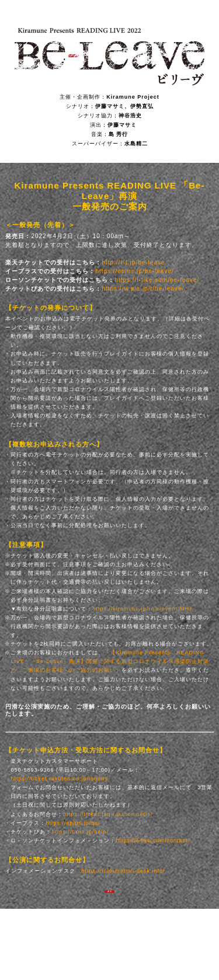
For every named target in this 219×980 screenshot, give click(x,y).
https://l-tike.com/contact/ (153, 841)
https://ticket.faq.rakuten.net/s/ (108, 814)
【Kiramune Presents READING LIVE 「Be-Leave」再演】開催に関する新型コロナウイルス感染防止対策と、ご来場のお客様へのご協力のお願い (110, 661)
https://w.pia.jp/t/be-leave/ (143, 289)
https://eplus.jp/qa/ (73, 823)
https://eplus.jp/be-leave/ (134, 271)
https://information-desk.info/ (123, 871)
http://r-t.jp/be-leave (133, 262)
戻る (110, 896)
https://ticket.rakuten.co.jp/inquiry (59, 779)
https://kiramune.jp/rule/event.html (142, 609)
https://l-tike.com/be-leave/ (157, 280)
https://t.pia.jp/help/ (80, 832)
